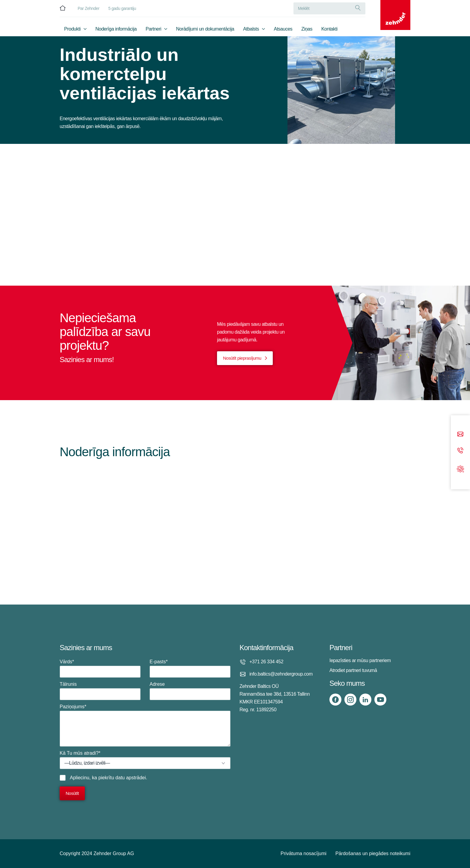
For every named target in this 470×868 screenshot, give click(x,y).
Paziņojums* (145, 725)
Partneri (153, 29)
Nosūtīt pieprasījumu (242, 358)
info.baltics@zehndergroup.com (281, 674)
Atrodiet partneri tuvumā (353, 670)
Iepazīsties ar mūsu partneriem (360, 660)
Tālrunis (100, 691)
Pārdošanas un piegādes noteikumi (373, 853)
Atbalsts (251, 29)
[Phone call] (460, 451)
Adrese (190, 691)
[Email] (460, 434)
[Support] (460, 468)
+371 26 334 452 (266, 662)
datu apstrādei (131, 778)
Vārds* (100, 668)
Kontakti (329, 29)
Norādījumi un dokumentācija (205, 29)
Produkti (72, 29)
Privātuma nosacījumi (303, 853)
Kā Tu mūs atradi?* (145, 760)
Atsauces (283, 29)
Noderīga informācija (116, 29)
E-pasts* (190, 668)
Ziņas (307, 29)
